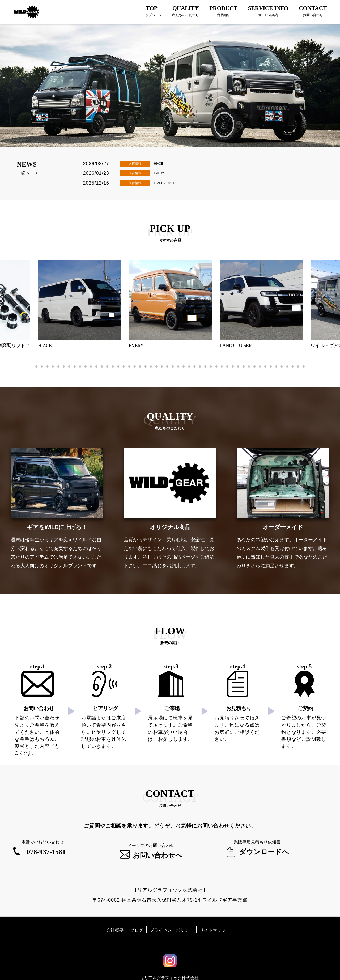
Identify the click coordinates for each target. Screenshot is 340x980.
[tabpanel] (170, 306)
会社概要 (115, 920)
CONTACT (313, 11)
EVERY (161, 173)
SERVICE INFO (268, 11)
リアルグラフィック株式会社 (171, 968)
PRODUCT (223, 11)
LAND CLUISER (170, 183)
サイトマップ (213, 920)
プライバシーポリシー (171, 920)
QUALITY (185, 11)
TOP (152, 11)
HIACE (161, 163)
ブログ (137, 920)
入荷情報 (135, 164)
